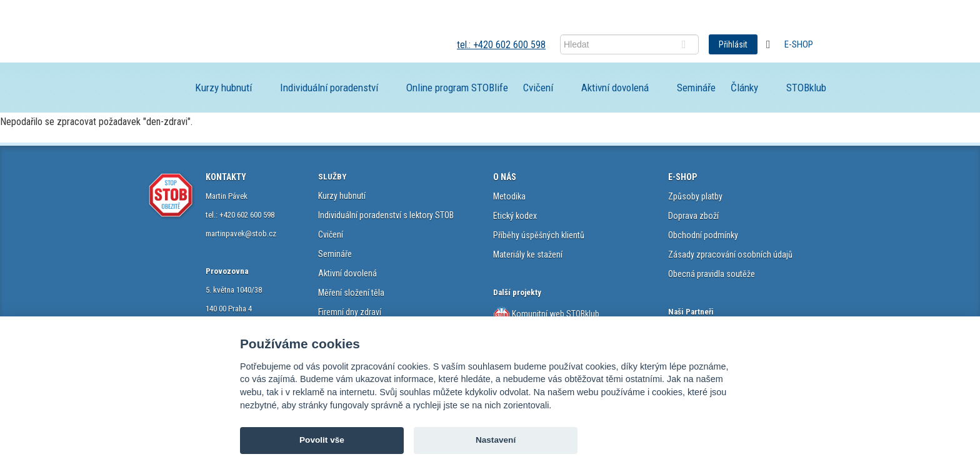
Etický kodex (515, 216)
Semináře (696, 88)
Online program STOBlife (457, 88)
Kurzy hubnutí (223, 88)
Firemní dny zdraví (350, 312)
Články (744, 88)
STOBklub (806, 88)
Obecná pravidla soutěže (712, 274)
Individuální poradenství (329, 88)
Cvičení (538, 88)
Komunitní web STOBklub (555, 314)
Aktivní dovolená (615, 88)
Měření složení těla (351, 293)
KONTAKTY (226, 177)
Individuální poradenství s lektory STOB (386, 215)
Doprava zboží (693, 216)
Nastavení (496, 440)
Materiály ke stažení (528, 255)
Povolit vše (322, 440)
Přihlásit (733, 44)
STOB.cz (236, 44)
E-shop (799, 44)
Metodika (509, 196)
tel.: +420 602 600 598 (501, 45)
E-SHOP (682, 177)
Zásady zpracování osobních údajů (730, 255)
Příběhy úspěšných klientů (539, 235)
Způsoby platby (695, 196)
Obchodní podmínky (703, 235)
